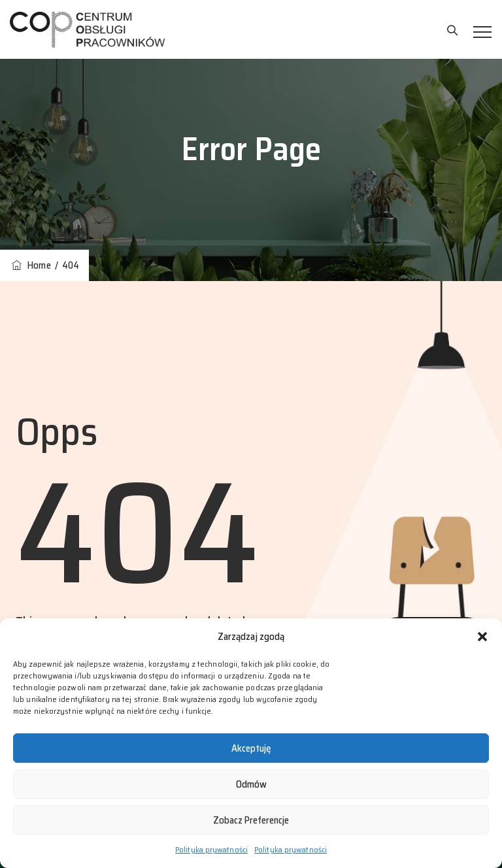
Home (30, 265)
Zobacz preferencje (251, 820)
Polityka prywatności (211, 849)
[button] (482, 637)
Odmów (251, 784)
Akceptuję (251, 748)
